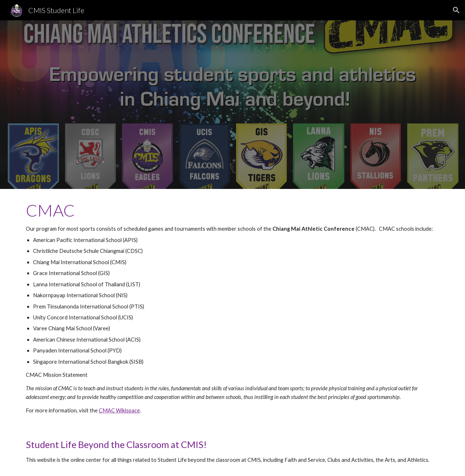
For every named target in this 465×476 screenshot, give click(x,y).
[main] (232, 308)
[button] (456, 10)
